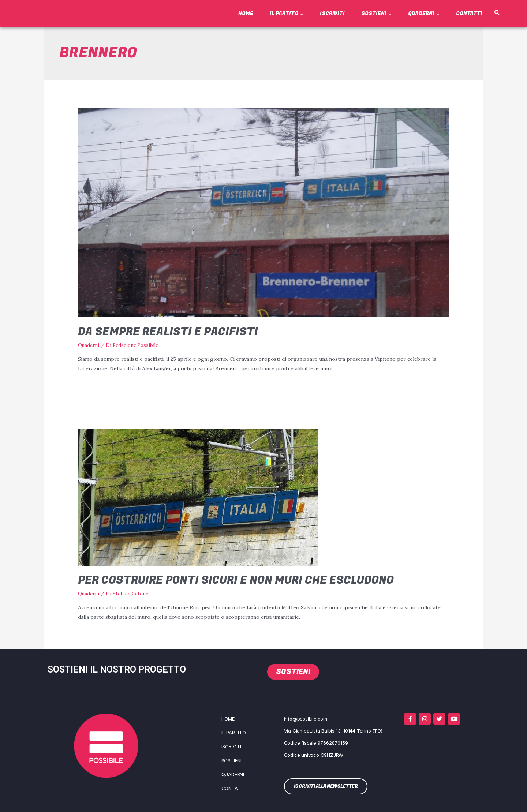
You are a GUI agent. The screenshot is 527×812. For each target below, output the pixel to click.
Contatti (469, 13)
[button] (497, 13)
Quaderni (424, 13)
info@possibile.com (306, 718)
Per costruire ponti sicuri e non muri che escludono (236, 580)
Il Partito (287, 13)
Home (246, 13)
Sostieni (376, 13)
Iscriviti (332, 13)
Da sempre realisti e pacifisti (168, 332)
